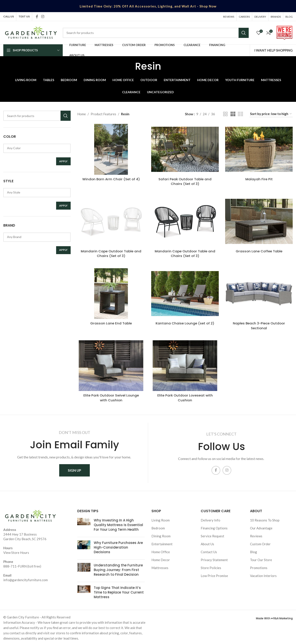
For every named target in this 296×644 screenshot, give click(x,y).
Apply (63, 161)
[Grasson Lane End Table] (111, 293)
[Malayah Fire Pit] (259, 149)
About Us (207, 543)
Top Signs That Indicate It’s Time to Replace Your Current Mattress (119, 591)
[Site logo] (31, 32)
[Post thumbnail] (84, 524)
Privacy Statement (214, 558)
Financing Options (214, 527)
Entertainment (162, 543)
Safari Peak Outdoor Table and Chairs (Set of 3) (185, 181)
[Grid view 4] (240, 114)
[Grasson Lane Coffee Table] (259, 221)
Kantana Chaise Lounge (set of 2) (185, 322)
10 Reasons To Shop (265, 519)
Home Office (161, 551)
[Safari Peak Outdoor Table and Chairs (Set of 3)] (185, 149)
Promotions (259, 566)
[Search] (156, 33)
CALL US (9, 16)
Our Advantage (261, 527)
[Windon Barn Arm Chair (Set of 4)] (111, 149)
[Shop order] (271, 114)
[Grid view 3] (233, 114)
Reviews (256, 535)
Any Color (35, 148)
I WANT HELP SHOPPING (274, 50)
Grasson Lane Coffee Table (259, 251)
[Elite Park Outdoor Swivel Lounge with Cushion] (111, 365)
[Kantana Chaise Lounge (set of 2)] (185, 293)
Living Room (161, 519)
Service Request (212, 535)
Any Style (35, 192)
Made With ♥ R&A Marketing (274, 617)
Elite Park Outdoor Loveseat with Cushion (185, 396)
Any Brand (35, 237)
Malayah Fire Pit (259, 179)
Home (82, 114)
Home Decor (161, 558)
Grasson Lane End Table (111, 322)
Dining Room (161, 535)
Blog (254, 551)
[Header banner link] (148, 6)
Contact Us (209, 551)
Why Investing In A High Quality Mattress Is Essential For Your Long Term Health (118, 524)
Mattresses (160, 566)
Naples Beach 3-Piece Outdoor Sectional (259, 325)
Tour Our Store (261, 558)
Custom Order (260, 543)
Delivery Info (211, 519)
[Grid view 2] (225, 114)
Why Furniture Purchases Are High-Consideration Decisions (118, 546)
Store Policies (211, 566)
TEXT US (24, 16)
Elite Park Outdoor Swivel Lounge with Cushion (111, 396)
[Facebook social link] (37, 17)
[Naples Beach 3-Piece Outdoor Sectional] (259, 293)
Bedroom (158, 527)
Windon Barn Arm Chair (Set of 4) (111, 179)
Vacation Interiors (263, 574)
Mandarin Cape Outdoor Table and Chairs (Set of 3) (111, 253)
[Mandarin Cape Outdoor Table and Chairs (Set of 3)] (111, 221)
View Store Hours (16, 551)
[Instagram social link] (43, 17)
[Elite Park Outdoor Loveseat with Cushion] (185, 365)
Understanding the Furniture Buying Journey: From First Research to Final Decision (118, 569)
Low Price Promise (214, 574)
